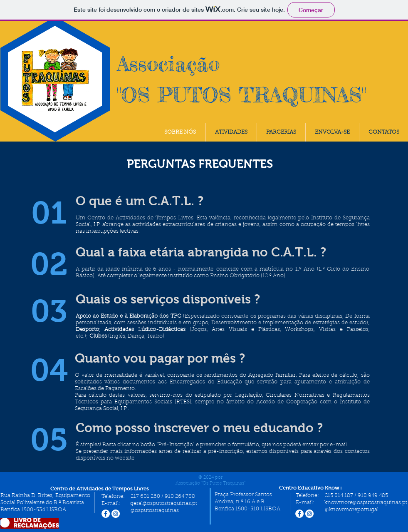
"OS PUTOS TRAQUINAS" (241, 95)
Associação (168, 63)
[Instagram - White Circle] (116, 514)
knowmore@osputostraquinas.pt (366, 503)
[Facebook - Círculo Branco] (106, 514)
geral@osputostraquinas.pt (164, 503)
